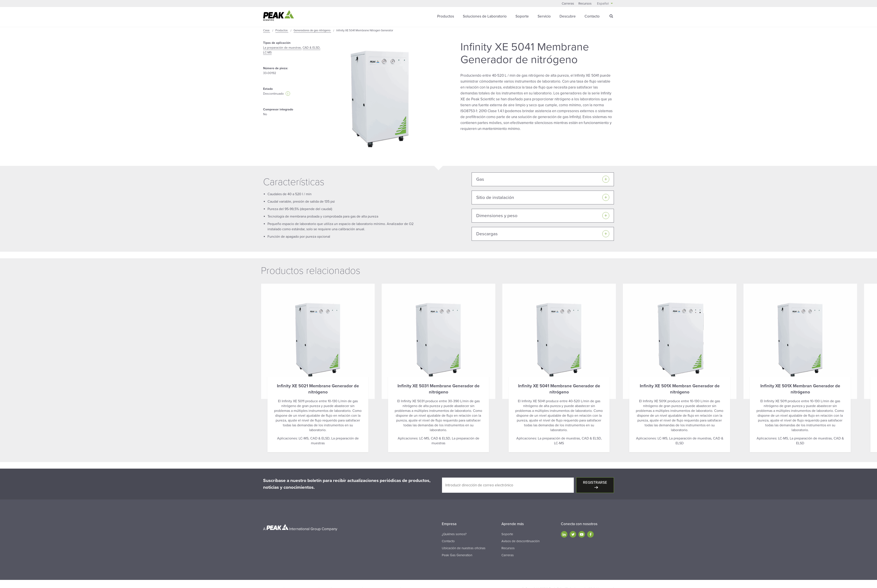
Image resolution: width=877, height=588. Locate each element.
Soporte (522, 16)
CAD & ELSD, (311, 48)
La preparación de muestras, (282, 48)
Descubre (568, 16)
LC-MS (267, 52)
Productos (446, 16)
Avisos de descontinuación (520, 541)
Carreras (568, 4)
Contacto (592, 16)
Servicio (544, 16)
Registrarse (595, 483)
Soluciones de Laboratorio (485, 16)
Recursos (585, 4)
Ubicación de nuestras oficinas (464, 548)
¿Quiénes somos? (454, 534)
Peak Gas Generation (457, 555)
